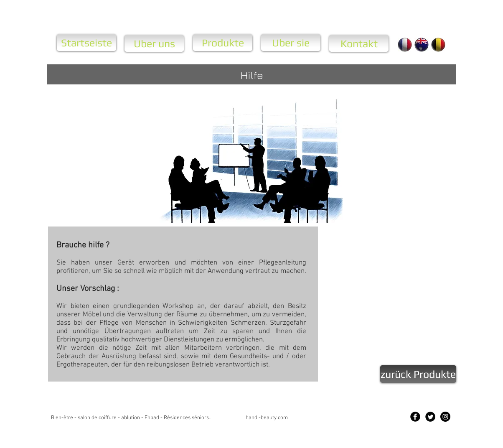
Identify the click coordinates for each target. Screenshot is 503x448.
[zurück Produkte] (418, 374)
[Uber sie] (291, 43)
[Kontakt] (359, 43)
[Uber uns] (154, 43)
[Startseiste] (86, 43)
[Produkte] (223, 43)
